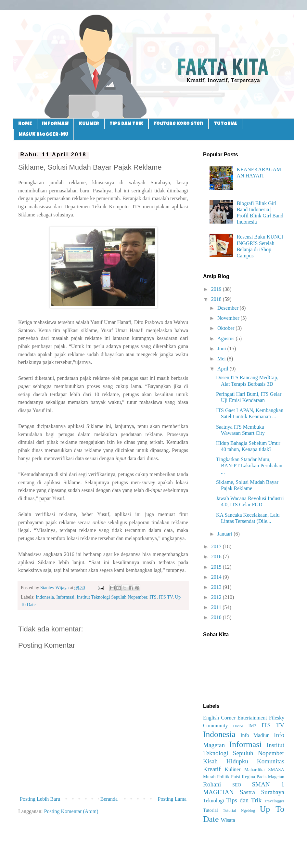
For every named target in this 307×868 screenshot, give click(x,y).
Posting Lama (172, 799)
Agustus (226, 338)
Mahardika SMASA (264, 770)
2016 (217, 557)
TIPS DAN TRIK (126, 124)
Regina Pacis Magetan (263, 777)
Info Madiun (255, 735)
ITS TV (166, 597)
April (224, 369)
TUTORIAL (225, 124)
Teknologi (214, 801)
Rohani (212, 784)
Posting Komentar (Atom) (71, 811)
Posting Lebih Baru (40, 799)
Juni (222, 349)
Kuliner (233, 769)
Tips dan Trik (244, 800)
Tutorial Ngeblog (239, 810)
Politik (223, 777)
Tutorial (211, 810)
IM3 (252, 726)
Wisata (228, 820)
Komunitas (271, 761)
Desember (229, 308)
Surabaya (273, 792)
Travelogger (274, 801)
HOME (25, 124)
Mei (222, 359)
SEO (237, 785)
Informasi (65, 597)
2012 (217, 597)
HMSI (238, 726)
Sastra (247, 792)
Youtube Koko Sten (179, 124)
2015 (217, 567)
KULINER (89, 124)
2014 (217, 577)
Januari (225, 534)
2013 (217, 587)
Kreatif (212, 769)
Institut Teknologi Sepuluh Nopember (112, 597)
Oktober (226, 328)
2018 (217, 299)
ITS (153, 597)
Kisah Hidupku (226, 761)
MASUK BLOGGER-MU (44, 135)
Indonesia (45, 597)
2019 (217, 289)
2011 (217, 607)
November (229, 318)
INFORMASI (55, 124)
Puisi (236, 777)
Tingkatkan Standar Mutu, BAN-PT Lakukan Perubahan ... (249, 466)
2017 (217, 546)
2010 (217, 617)
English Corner (219, 718)
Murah (209, 777)
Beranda (109, 799)
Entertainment (252, 718)
